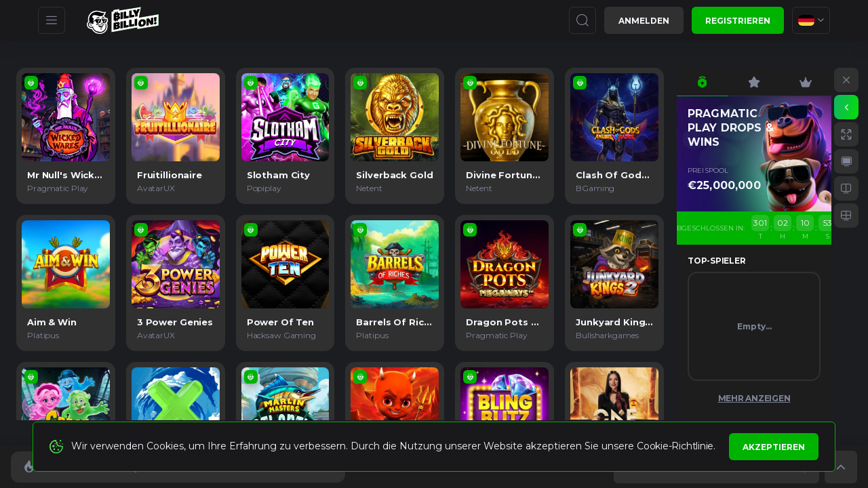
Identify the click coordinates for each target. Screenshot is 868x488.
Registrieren (738, 21)
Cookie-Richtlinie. (676, 446)
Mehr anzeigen (754, 398)
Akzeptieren (774, 447)
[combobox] (811, 20)
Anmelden (644, 21)
